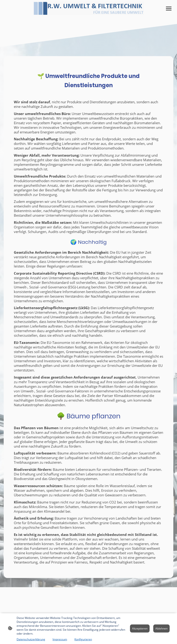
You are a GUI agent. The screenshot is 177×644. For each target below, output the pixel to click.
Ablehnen (161, 628)
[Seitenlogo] (89, 8)
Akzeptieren (140, 628)
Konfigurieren (83, 639)
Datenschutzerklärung (31, 639)
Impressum (60, 639)
